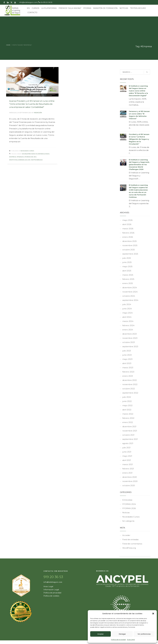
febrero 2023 (128, 372)
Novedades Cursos (27, 151)
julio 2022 (127, 397)
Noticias (126, 513)
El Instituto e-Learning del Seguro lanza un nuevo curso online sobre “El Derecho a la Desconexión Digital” (138, 91)
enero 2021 (127, 473)
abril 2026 (127, 224)
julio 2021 (126, 448)
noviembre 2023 (130, 338)
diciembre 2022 (130, 380)
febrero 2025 (128, 279)
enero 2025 (128, 283)
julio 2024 (127, 304)
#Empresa (13, 157)
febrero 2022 (128, 418)
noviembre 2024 (130, 292)
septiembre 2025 (130, 254)
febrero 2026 (128, 233)
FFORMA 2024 (129, 504)
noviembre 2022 (130, 384)
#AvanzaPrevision (28, 154)
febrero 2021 (128, 469)
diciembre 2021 (129, 427)
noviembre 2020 (130, 481)
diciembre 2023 (130, 334)
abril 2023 (127, 363)
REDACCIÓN (38, 113)
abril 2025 (127, 271)
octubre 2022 (129, 389)
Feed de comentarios (132, 544)
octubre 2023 (129, 342)
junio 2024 (127, 309)
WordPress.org (129, 548)
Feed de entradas (130, 539)
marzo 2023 (128, 368)
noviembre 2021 (130, 431)
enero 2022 (128, 422)
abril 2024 (127, 317)
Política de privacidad (118, 639)
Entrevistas (127, 500)
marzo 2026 (128, 229)
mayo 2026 (127, 220)
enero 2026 (128, 237)
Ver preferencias (144, 634)
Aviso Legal (131, 639)
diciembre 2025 (130, 241)
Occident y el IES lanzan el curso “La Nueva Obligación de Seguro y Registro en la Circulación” (139, 139)
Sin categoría (128, 521)
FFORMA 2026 (129, 508)
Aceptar (101, 634)
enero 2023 (128, 376)
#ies (35, 157)
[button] (153, 614)
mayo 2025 (127, 266)
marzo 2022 (128, 414)
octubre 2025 (129, 250)
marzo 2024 (128, 321)
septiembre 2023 (130, 346)
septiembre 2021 (130, 439)
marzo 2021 (128, 464)
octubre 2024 (129, 296)
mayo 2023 (127, 359)
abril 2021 (127, 460)
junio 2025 (127, 262)
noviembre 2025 (130, 245)
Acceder (126, 535)
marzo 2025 (128, 275)
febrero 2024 (128, 325)
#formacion (29, 157)
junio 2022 (127, 401)
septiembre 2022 (130, 393)
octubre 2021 (128, 435)
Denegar (122, 634)
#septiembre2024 (37, 160)
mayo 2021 (127, 456)
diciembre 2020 (130, 477)
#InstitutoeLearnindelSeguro (20, 160)
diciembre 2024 (130, 288)
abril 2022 (127, 410)
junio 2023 (127, 355)
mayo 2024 (127, 313)
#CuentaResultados (42, 154)
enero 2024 (128, 330)
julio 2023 (127, 351)
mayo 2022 (127, 405)
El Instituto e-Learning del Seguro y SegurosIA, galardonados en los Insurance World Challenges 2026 (139, 164)
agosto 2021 (128, 443)
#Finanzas (20, 157)
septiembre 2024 (130, 300)
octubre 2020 (129, 485)
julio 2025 (127, 258)
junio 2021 (127, 452)
